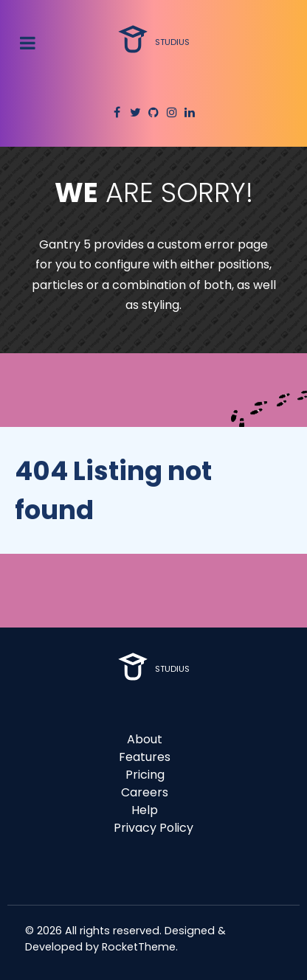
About (145, 739)
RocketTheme (139, 947)
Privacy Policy (153, 828)
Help (145, 810)
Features (145, 757)
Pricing (145, 775)
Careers (145, 792)
